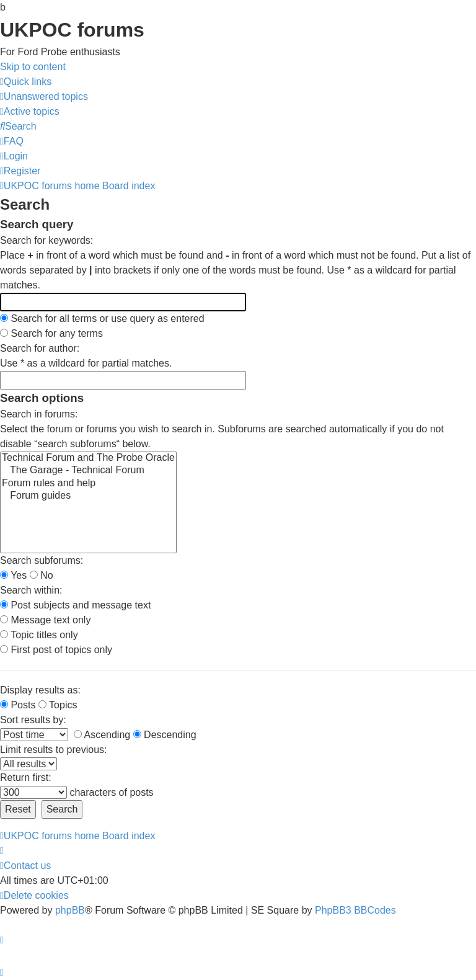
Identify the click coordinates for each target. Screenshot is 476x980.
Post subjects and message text (75, 605)
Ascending (102, 735)
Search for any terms (51, 333)
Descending (165, 735)
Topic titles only (39, 635)
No (42, 575)
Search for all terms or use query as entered (102, 318)
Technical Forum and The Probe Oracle (88, 458)
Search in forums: (39, 414)
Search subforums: (42, 560)
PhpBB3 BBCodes (355, 910)
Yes (13, 575)
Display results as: (40, 690)
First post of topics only (56, 650)
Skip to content (33, 67)
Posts (18, 705)
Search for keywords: (46, 240)
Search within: (31, 590)
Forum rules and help (88, 484)
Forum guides (88, 496)
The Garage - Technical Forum (88, 471)
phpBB (70, 910)
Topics (58, 705)
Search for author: (40, 348)
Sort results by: (33, 720)
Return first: (26, 777)
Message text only (45, 620)
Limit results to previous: (54, 750)
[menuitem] (44, 96)
